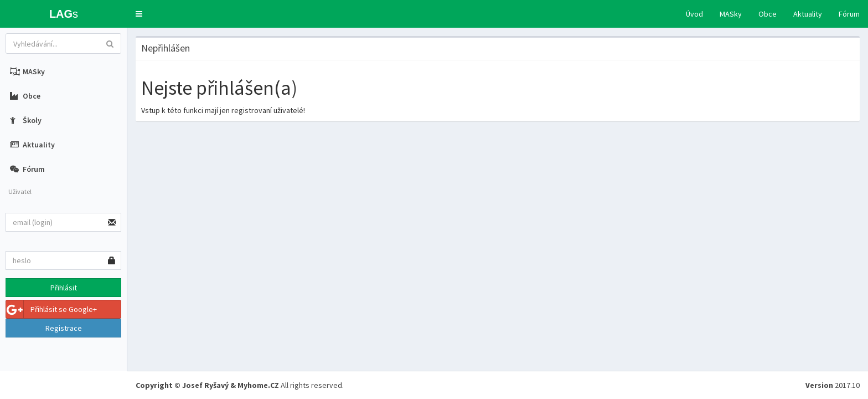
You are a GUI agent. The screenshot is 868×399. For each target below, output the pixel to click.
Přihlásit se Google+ (51, 309)
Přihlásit (64, 288)
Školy (26, 120)
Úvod (694, 14)
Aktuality (808, 14)
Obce (768, 14)
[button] (139, 14)
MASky (731, 14)
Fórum (849, 14)
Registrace (64, 328)
